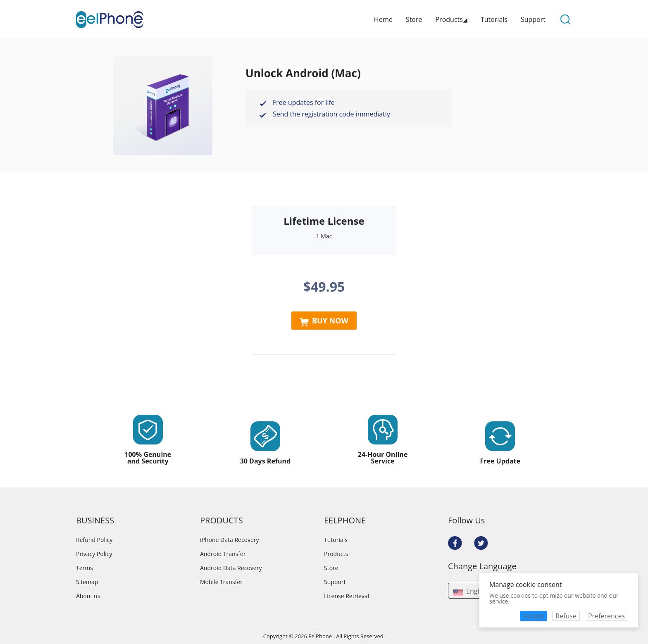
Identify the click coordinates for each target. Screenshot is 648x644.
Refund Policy (94, 540)
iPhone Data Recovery (230, 540)
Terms (85, 568)
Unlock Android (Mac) (303, 73)
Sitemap (87, 582)
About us (88, 596)
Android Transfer (223, 554)
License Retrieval (347, 596)
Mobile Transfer (221, 582)
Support (533, 19)
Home (383, 19)
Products (336, 554)
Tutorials (494, 19)
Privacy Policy (94, 554)
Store (414, 19)
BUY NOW (324, 321)
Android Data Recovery (231, 568)
